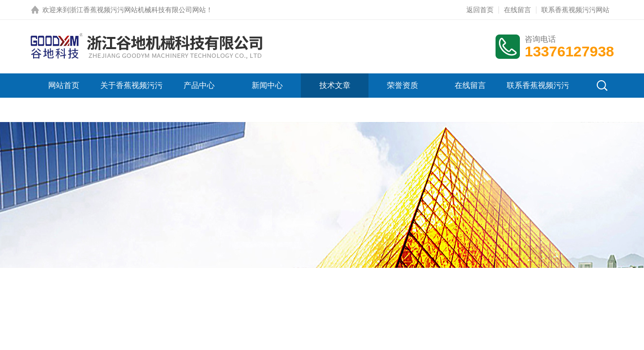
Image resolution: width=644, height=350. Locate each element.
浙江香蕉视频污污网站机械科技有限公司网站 (138, 10)
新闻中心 (267, 85)
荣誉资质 (403, 85)
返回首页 (480, 10)
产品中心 (199, 85)
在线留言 (517, 10)
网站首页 (64, 85)
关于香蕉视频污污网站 (131, 97)
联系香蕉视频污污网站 (575, 10)
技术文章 (335, 85)
